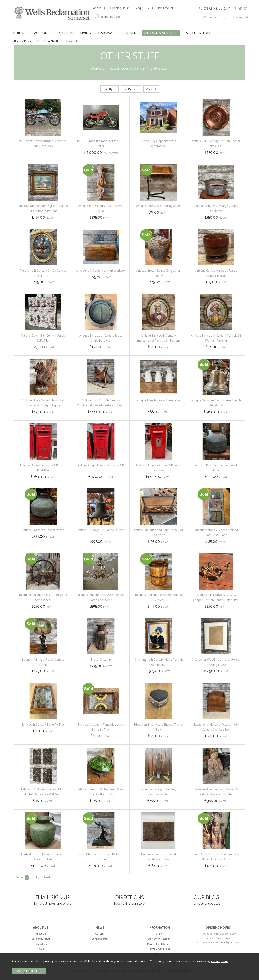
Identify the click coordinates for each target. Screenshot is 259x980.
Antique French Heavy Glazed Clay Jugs (158, 403)
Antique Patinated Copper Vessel (43, 530)
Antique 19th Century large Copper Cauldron (216, 208)
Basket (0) (240, 18)
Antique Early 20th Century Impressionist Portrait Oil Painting (158, 338)
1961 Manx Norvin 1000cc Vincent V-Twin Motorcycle (43, 144)
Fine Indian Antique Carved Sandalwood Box (158, 857)
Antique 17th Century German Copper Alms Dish (216, 144)
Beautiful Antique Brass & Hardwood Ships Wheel (43, 597)
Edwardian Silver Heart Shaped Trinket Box (158, 727)
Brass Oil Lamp (101, 660)
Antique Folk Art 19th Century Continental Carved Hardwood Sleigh (101, 403)
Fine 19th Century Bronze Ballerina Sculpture (101, 857)
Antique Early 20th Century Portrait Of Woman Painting (216, 338)
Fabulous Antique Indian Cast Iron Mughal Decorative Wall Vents (43, 792)
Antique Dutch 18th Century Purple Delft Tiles (43, 338)
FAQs (149, 8)
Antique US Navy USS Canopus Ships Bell (101, 533)
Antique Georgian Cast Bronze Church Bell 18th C (216, 403)
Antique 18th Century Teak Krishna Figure (101, 208)
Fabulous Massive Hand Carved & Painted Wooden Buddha (216, 792)
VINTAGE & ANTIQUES (161, 33)
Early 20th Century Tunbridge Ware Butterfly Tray (101, 727)
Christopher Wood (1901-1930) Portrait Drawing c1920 (216, 662)
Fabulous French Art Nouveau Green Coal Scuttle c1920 (101, 792)
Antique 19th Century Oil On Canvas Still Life (43, 273)
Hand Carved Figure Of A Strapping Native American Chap (216, 857)
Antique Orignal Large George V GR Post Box (101, 468)
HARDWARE (107, 33)
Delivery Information (159, 939)
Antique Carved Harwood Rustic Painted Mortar (216, 273)
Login (159, 934)
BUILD (18, 33)
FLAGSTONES (41, 33)
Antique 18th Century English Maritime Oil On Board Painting (43, 208)
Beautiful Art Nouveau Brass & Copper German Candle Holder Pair (216, 597)
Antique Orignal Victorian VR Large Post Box (158, 468)
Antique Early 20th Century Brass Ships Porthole (101, 338)
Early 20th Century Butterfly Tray (43, 725)
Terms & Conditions (159, 949)
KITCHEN (66, 33)
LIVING (85, 33)
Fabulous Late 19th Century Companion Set (158, 792)
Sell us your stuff (41, 939)
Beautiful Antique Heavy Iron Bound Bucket (158, 597)
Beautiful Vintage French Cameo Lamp (43, 662)
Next (47, 878)
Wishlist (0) (211, 18)
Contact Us (41, 944)
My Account (166, 8)
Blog (138, 8)
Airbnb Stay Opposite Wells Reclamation (158, 144)
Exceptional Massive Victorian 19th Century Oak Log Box (216, 727)
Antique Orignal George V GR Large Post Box (43, 468)
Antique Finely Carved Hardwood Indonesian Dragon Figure (43, 403)
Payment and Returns (159, 944)
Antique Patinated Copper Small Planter (216, 468)
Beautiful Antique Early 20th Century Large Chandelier (101, 597)
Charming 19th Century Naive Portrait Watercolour (158, 662)
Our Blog (100, 934)
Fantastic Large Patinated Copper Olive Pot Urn (43, 857)
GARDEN (130, 33)
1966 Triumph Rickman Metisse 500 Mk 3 (101, 144)
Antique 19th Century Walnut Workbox (101, 271)
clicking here (220, 961)
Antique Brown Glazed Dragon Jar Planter (158, 273)
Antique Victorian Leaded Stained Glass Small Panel (216, 533)
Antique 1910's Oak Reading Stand (158, 206)
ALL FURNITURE (198, 33)
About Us (99, 8)
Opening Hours (120, 8)
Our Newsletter (100, 939)
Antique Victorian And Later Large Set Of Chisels (158, 533)
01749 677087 (217, 9)
